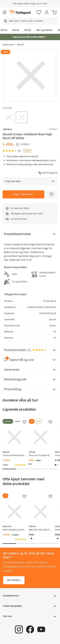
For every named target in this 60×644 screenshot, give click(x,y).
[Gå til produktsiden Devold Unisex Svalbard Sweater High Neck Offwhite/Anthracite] (14, 437)
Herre (4, 30)
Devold (20, 45)
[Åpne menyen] (5, 12)
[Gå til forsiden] (20, 12)
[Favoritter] (39, 12)
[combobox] (30, 21)
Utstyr (28, 30)
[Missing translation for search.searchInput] (5, 21)
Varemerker (8, 45)
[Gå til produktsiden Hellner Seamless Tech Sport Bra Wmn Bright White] (41, 512)
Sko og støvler (45, 30)
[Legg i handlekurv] (23, 194)
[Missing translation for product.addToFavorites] (52, 194)
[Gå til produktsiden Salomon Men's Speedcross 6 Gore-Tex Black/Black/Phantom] (14, 512)
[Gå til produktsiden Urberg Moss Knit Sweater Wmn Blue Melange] (41, 437)
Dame (16, 30)
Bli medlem (14, 580)
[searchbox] (33, 21)
